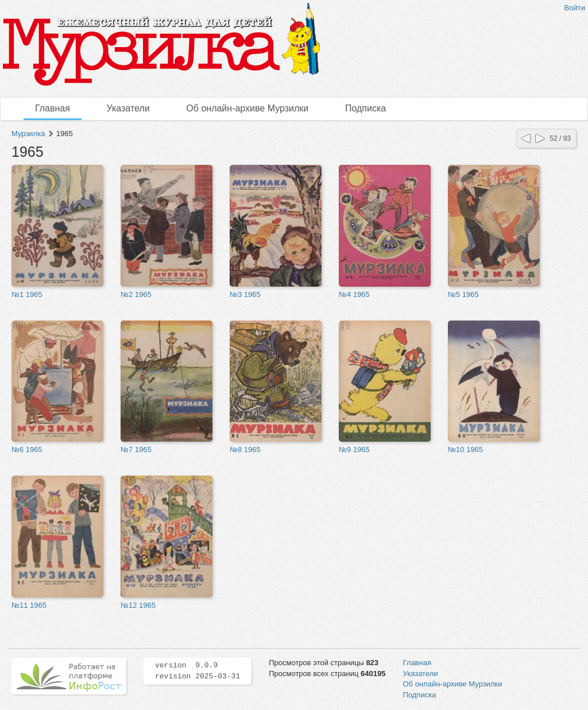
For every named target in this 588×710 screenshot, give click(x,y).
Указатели (128, 108)
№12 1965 (138, 605)
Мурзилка (28, 134)
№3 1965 (245, 294)
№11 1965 (29, 605)
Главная (53, 108)
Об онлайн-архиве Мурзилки (247, 108)
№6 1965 (27, 449)
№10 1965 (465, 449)
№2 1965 (136, 294)
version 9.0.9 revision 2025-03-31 (198, 671)
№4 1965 (354, 294)
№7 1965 (136, 449)
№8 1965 (245, 449)
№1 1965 (27, 294)
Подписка (365, 108)
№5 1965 (463, 294)
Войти (575, 8)
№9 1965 (354, 449)
